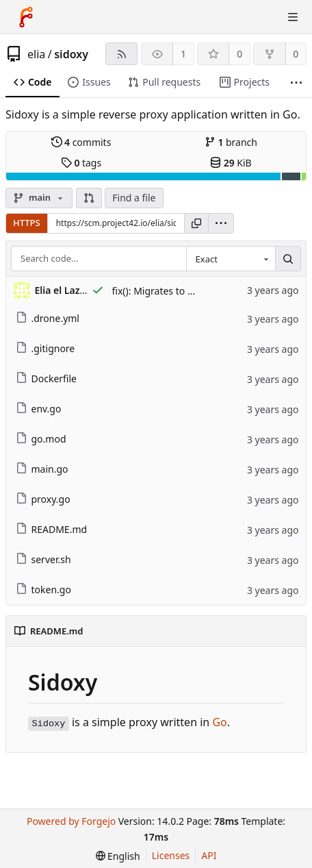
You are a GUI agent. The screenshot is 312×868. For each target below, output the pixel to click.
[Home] (26, 17)
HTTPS (27, 223)
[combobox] (231, 259)
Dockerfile (47, 379)
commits (81, 142)
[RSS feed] (121, 54)
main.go (42, 469)
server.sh (43, 559)
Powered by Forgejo (71, 821)
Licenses (171, 855)
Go (219, 722)
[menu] (221, 223)
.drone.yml (48, 318)
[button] (89, 198)
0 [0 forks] (296, 54)
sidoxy (71, 54)
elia (36, 54)
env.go (39, 409)
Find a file (134, 198)
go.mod (41, 439)
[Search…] (288, 259)
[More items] (296, 83)
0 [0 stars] (239, 54)
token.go (43, 590)
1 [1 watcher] (183, 54)
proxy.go (43, 499)
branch (231, 142)
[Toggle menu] (293, 17)
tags (81, 163)
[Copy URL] (196, 223)
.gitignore (45, 348)
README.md (52, 529)
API (209, 855)
